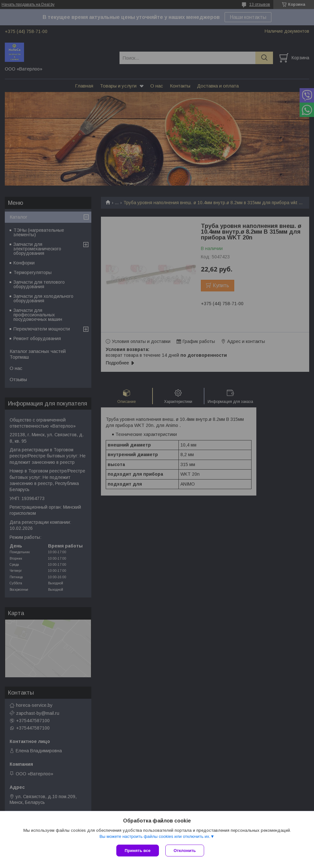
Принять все (138, 851)
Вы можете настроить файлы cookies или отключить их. (155, 836)
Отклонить (185, 851)
